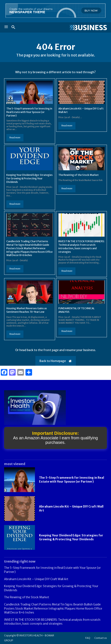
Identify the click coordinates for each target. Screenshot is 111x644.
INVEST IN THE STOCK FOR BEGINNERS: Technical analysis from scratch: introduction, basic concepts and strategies (52, 622)
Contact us (101, 638)
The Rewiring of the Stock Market (79, 175)
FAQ (88, 638)
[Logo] (81, 28)
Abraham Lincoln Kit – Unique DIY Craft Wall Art (36, 579)
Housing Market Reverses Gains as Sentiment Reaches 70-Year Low (27, 310)
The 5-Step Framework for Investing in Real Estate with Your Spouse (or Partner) (29, 112)
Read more (15, 138)
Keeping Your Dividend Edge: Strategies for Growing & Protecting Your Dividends (29, 178)
